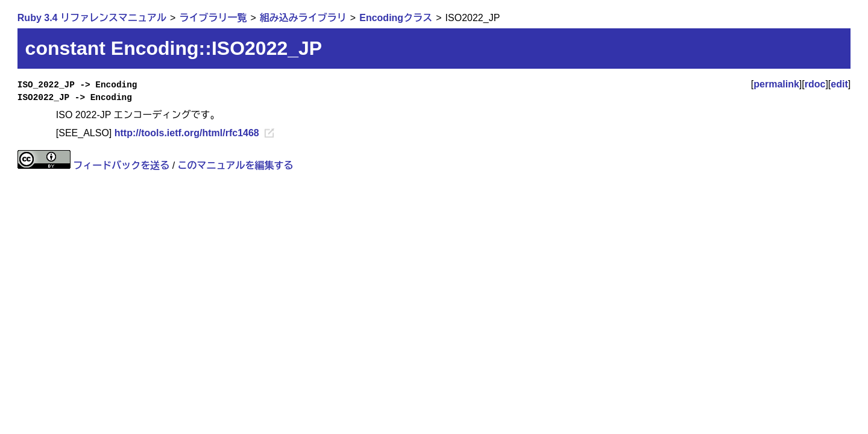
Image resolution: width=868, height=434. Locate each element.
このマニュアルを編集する (236, 165)
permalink (776, 84)
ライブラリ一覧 (213, 18)
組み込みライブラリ (303, 18)
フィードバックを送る (121, 165)
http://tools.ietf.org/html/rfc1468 (187, 133)
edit (839, 84)
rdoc (815, 84)
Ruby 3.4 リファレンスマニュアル (92, 18)
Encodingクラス (396, 18)
